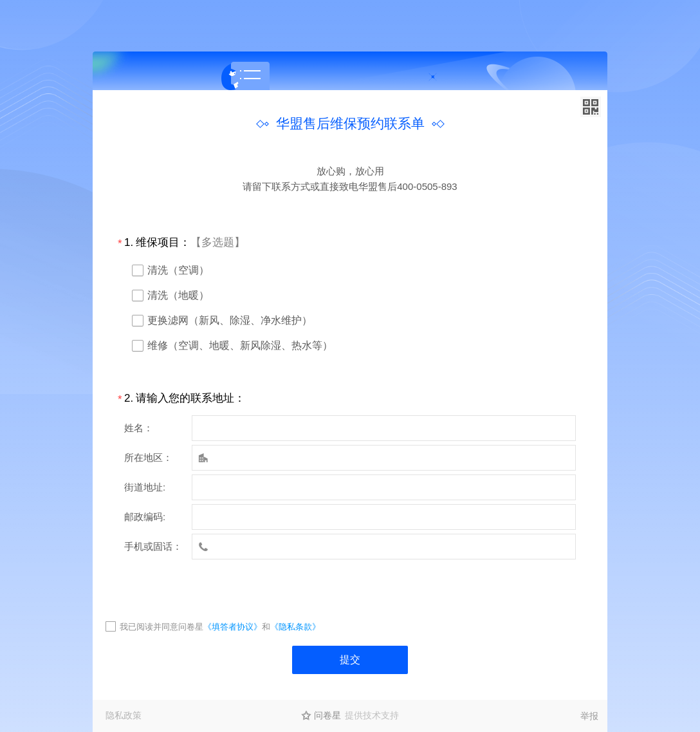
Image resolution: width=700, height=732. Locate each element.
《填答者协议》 (233, 627)
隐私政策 (124, 715)
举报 (589, 716)
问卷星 (327, 715)
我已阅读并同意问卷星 (161, 627)
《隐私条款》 (295, 627)
